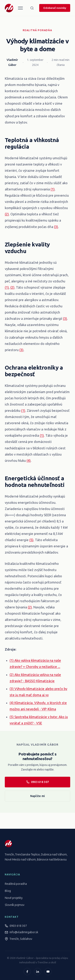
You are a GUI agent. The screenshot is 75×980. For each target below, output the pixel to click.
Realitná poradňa (37, 30)
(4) (29, 460)
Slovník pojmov (15, 905)
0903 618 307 (37, 782)
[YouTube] (48, 972)
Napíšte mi (38, 796)
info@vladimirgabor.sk (24, 932)
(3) (56, 227)
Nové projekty (14, 898)
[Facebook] (27, 972)
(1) (53, 189)
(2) (7, 214)
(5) (31, 540)
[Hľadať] (32, 8)
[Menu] (20, 8)
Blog (8, 891)
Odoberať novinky (55, 8)
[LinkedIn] (38, 972)
